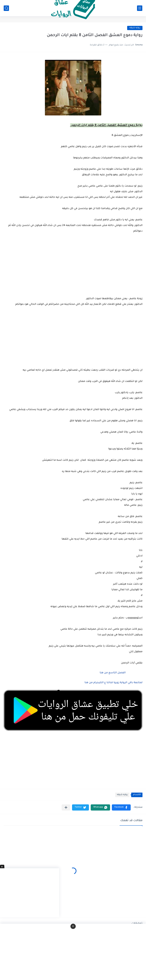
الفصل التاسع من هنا (112, 673)
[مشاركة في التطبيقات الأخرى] (66, 807)
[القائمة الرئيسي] (140, 8)
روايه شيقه (135, 28)
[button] (121, 807)
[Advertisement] (73, 340)
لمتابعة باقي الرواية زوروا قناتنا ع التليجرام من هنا (114, 683)
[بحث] (6, 8)
